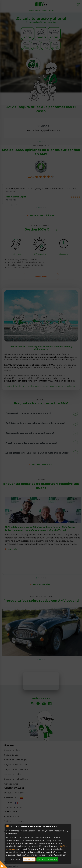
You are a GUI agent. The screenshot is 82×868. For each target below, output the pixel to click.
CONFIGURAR (14, 859)
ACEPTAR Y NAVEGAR (47, 859)
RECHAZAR (29, 859)
